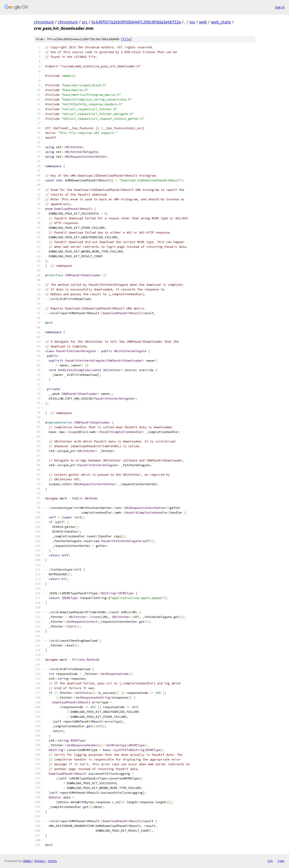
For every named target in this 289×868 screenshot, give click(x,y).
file (126, 39)
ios (192, 22)
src (85, 22)
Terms (52, 861)
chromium (44, 22)
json (281, 861)
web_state (221, 22)
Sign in (280, 7)
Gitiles (27, 861)
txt (270, 861)
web (203, 22)
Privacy (40, 861)
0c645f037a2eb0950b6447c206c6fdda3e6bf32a (136, 22)
